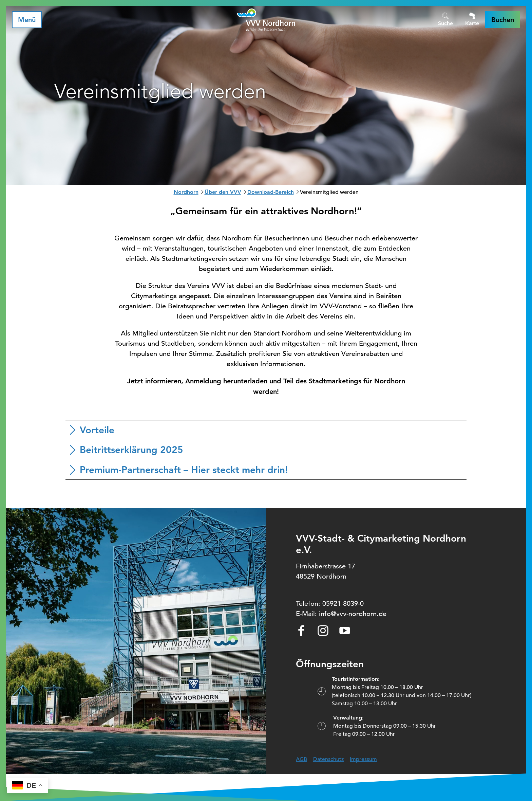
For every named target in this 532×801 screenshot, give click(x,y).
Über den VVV (223, 192)
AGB (301, 759)
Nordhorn (186, 192)
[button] (503, 20)
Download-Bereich (271, 192)
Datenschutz (328, 759)
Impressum (363, 759)
